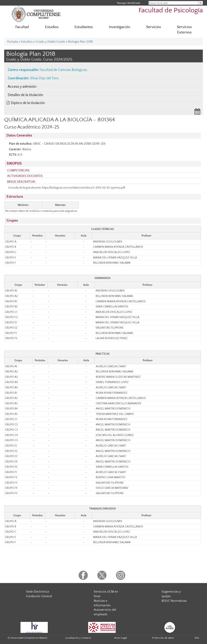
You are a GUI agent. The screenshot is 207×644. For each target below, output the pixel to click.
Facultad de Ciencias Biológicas (63, 70)
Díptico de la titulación (28, 103)
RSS (197, 638)
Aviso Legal (121, 638)
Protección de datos (163, 638)
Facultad (22, 27)
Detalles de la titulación (25, 95)
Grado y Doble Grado (50, 42)
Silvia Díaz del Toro (44, 78)
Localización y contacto (78, 638)
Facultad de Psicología (171, 10)
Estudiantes (84, 27)
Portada (12, 42)
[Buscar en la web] (201, 3)
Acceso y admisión (22, 87)
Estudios (52, 27)
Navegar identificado (129, 3)
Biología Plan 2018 (80, 42)
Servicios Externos (184, 30)
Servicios (153, 27)
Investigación (120, 27)
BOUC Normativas (174, 601)
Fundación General (39, 596)
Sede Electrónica (38, 592)
